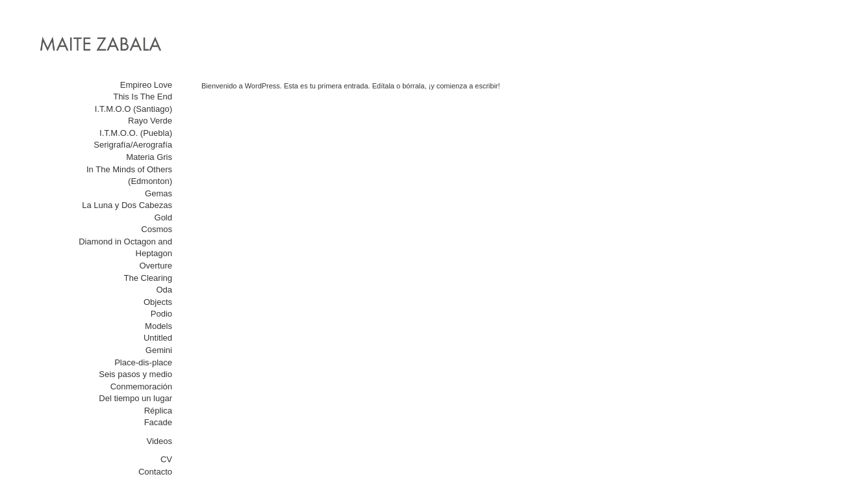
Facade (158, 422)
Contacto (155, 472)
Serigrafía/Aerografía (133, 145)
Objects (158, 302)
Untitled (158, 338)
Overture (156, 266)
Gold (163, 217)
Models (159, 326)
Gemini (159, 350)
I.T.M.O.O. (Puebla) (136, 133)
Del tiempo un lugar (135, 398)
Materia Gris (149, 157)
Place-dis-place (143, 362)
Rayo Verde (150, 121)
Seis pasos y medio (135, 374)
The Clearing (148, 278)
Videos (159, 441)
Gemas (159, 193)
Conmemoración (141, 387)
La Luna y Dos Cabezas (127, 205)
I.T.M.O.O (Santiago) (134, 109)
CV (166, 459)
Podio (161, 314)
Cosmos (157, 229)
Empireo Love (146, 85)
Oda (164, 290)
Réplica (158, 411)
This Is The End (143, 97)
